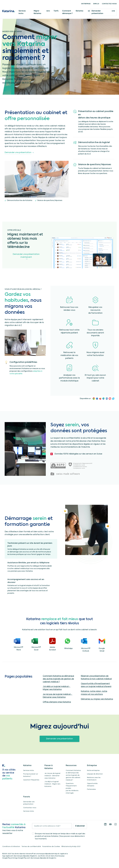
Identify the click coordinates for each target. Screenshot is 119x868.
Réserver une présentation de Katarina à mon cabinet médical (96, 677)
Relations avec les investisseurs (94, 779)
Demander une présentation (103, 12)
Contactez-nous (109, 4)
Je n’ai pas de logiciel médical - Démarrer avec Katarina (52, 776)
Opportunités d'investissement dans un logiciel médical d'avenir (96, 685)
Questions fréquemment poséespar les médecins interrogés (72, 788)
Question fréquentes (31, 780)
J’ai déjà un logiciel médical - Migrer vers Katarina (52, 784)
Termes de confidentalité (31, 847)
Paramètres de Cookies (51, 847)
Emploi (96, 4)
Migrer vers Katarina (42, 12)
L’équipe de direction (95, 774)
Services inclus (22, 12)
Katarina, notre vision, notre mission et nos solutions (94, 693)
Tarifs (56, 11)
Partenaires (91, 789)
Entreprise (86, 4)
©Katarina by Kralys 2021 (71, 847)
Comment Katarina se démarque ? (76, 12)
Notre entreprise (93, 771)
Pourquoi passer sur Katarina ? (31, 775)
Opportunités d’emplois (92, 785)
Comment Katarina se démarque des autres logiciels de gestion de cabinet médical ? (58, 679)
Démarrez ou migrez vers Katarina (97, 699)
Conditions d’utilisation (11, 847)
